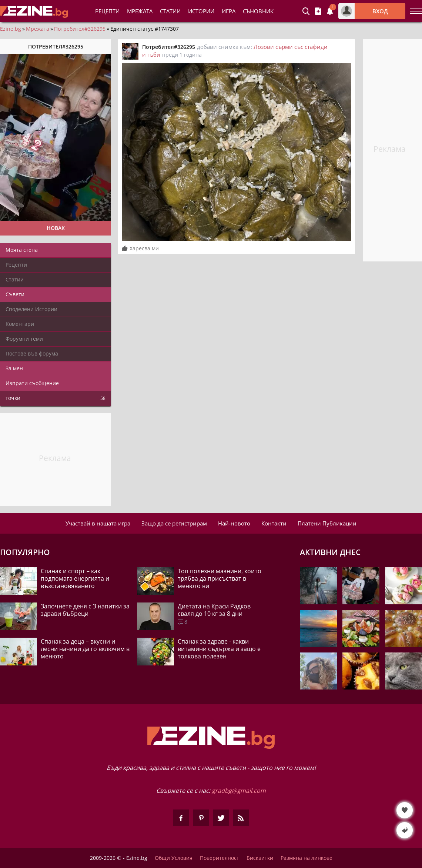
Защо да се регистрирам (174, 523)
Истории (201, 11)
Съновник (258, 11)
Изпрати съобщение (32, 383)
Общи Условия (174, 858)
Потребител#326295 (80, 29)
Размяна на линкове (307, 858)
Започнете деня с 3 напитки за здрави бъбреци (85, 610)
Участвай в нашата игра (98, 523)
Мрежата (38, 29)
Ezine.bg (11, 29)
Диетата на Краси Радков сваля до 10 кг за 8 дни (214, 610)
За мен (14, 368)
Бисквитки (260, 858)
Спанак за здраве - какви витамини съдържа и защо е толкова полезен (219, 649)
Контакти (274, 523)
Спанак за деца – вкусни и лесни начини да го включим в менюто (85, 649)
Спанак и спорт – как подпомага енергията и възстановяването (75, 578)
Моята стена (22, 250)
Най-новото (234, 523)
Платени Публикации (327, 523)
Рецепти (107, 11)
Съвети (15, 294)
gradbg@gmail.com (239, 791)
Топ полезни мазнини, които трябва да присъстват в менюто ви (220, 578)
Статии (170, 11)
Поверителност (220, 858)
